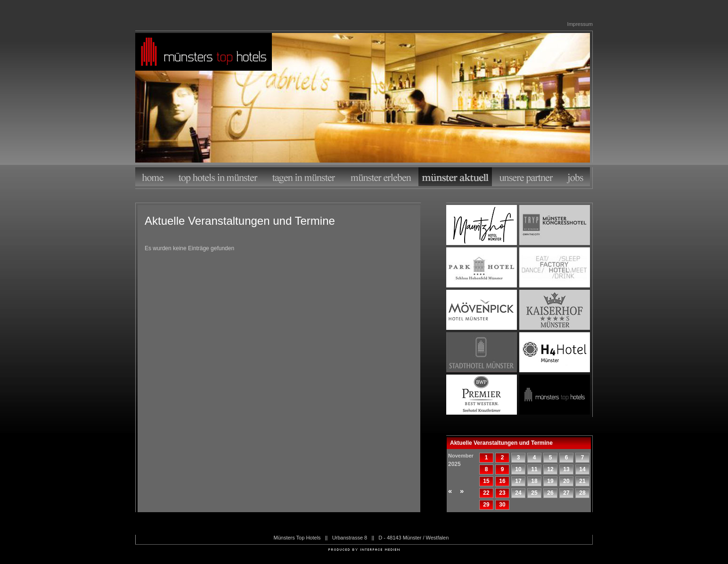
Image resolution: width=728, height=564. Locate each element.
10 (518, 469)
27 (566, 493)
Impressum (580, 24)
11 (534, 469)
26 (550, 493)
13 (566, 469)
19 (550, 481)
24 (518, 493)
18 (534, 481)
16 (502, 481)
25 (534, 493)
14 (582, 469)
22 (486, 493)
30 (502, 505)
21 (582, 481)
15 (486, 481)
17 (518, 481)
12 (550, 469)
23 (502, 493)
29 (486, 505)
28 (582, 493)
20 (566, 481)
